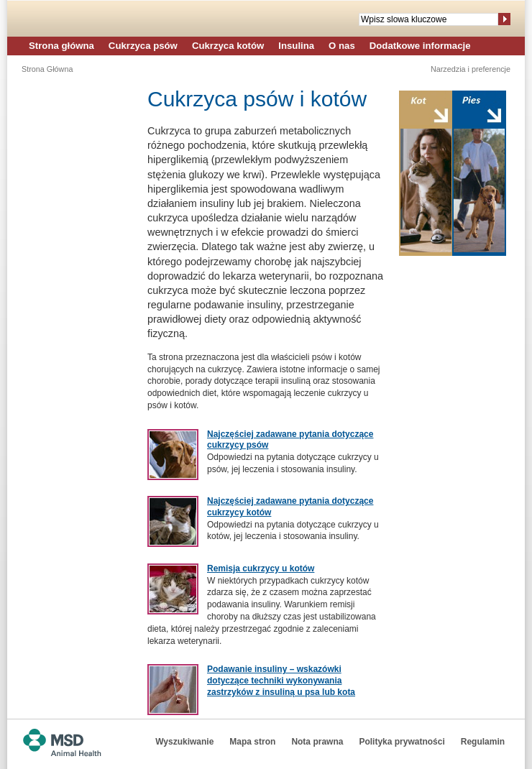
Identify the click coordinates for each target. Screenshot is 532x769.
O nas (342, 46)
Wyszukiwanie (184, 742)
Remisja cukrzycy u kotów (261, 568)
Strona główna (61, 46)
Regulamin (483, 742)
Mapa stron (252, 742)
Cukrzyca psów (143, 46)
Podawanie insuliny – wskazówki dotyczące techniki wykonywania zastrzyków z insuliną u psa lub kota (281, 680)
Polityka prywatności (402, 742)
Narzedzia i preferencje (471, 69)
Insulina (296, 46)
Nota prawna (317, 742)
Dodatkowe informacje (420, 46)
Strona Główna (47, 69)
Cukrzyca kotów (228, 46)
